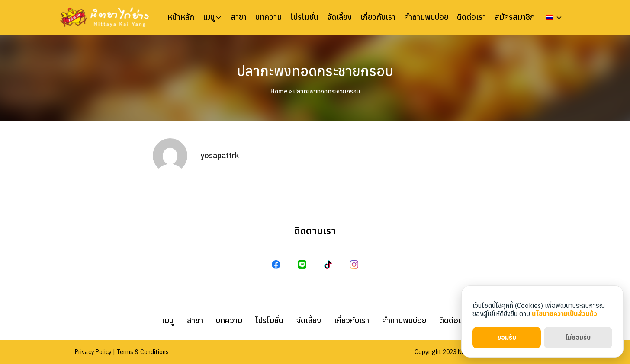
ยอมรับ (507, 337)
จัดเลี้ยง (339, 17)
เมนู (209, 17)
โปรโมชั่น (304, 17)
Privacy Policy (93, 352)
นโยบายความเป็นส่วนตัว (564, 314)
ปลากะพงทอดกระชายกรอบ (315, 71)
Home (279, 91)
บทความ (268, 17)
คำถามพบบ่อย (426, 17)
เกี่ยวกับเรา (378, 17)
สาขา (239, 17)
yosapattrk (220, 155)
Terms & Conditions (143, 352)
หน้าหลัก (181, 17)
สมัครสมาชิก (515, 17)
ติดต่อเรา (471, 17)
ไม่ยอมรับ (578, 337)
